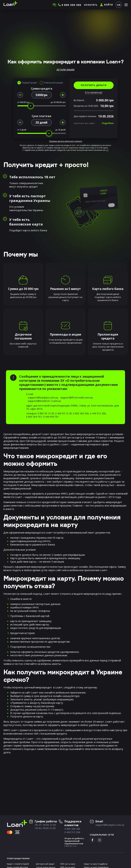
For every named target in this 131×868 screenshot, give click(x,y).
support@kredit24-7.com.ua (44, 401)
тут (107, 150)
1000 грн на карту (68, 864)
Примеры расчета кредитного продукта (66, 141)
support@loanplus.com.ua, (43, 397)
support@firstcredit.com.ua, (77, 397)
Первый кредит (29, 83)
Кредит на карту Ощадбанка (96, 864)
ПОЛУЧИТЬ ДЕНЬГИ (94, 85)
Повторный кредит (54, 83)
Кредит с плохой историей (18, 864)
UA (119, 5)
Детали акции (65, 70)
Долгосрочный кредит (45, 864)
